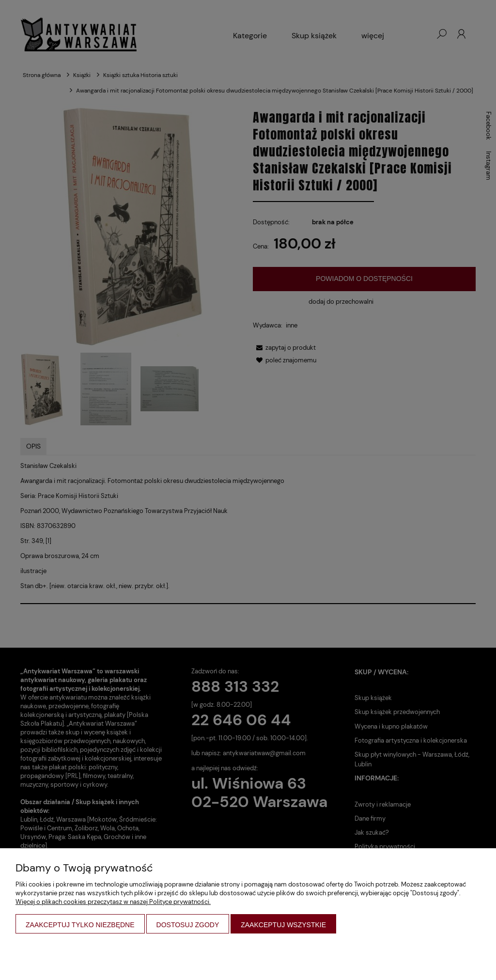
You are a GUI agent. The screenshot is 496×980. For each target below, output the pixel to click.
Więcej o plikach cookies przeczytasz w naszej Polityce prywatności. (113, 902)
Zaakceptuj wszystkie (283, 925)
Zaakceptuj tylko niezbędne (80, 925)
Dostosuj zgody (188, 925)
